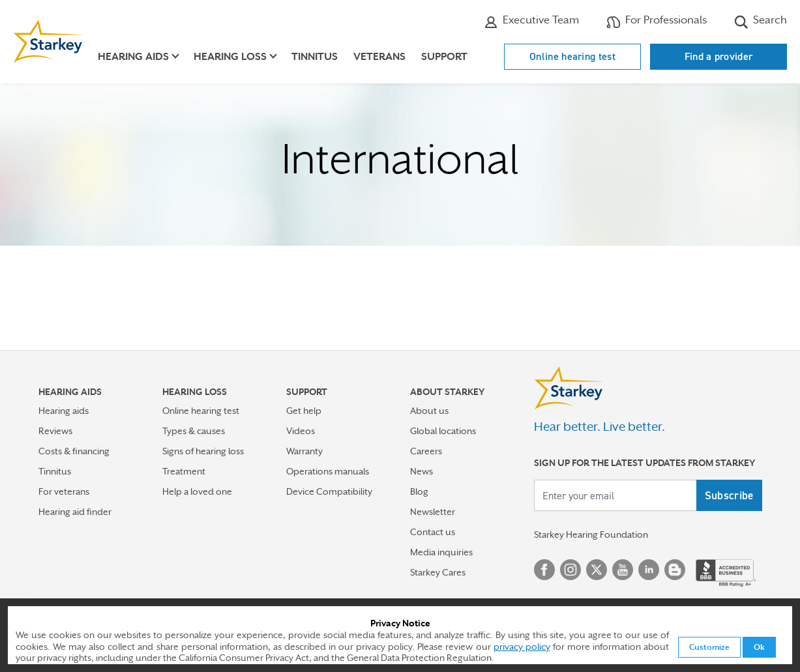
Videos (301, 431)
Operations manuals (328, 471)
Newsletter (433, 512)
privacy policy (522, 647)
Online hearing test (572, 56)
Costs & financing (74, 451)
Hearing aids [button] (133, 57)
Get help (304, 411)
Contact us (433, 532)
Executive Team (531, 22)
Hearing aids (64, 411)
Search (761, 22)
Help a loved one (197, 491)
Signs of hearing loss (203, 451)
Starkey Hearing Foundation (591, 534)
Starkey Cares (438, 572)
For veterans (64, 491)
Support (444, 57)
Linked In (649, 570)
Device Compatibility (329, 491)
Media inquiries (441, 552)
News (422, 471)
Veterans (379, 57)
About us (429, 411)
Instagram (570, 570)
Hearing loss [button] (230, 57)
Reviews (55, 431)
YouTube (623, 570)
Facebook (544, 570)
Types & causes (194, 431)
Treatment (184, 471)
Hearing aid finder (75, 512)
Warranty (304, 451)
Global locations (443, 431)
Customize (709, 647)
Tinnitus (315, 57)
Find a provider (719, 56)
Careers (426, 451)
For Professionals (657, 22)
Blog (419, 491)
